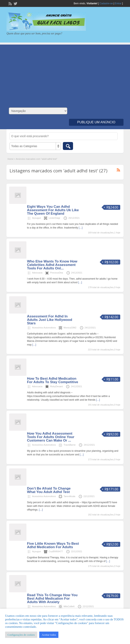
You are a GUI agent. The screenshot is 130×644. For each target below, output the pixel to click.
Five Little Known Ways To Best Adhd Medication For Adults (53, 545)
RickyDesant (56, 386)
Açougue (37, 218)
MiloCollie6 (69, 606)
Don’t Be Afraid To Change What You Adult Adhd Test (49, 490)
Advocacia (37, 273)
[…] (81, 228)
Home (10, 159)
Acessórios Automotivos (44, 328)
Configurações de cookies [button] (21, 635)
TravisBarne (69, 445)
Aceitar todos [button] (49, 635)
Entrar (118, 3)
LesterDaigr (54, 218)
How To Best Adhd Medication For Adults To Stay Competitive (53, 380)
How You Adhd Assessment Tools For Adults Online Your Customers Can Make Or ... (51, 437)
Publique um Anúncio (96, 122)
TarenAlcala (69, 496)
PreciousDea (56, 273)
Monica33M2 (70, 328)
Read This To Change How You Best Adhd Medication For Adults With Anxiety (52, 599)
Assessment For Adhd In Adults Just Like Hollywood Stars (50, 320)
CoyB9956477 (56, 551)
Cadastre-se (106, 3)
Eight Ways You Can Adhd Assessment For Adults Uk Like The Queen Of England (53, 210)
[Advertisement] (65, 73)
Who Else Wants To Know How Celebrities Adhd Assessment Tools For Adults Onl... (52, 265)
